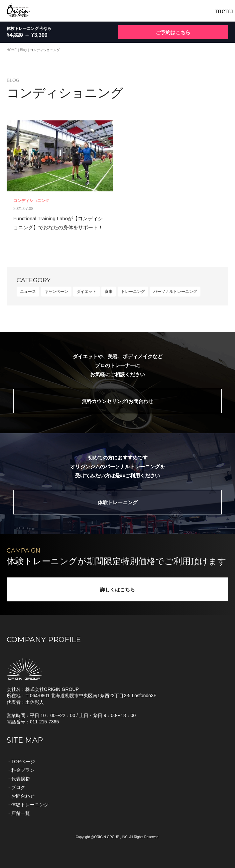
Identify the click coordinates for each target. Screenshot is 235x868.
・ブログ (16, 787)
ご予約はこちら (173, 32)
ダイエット (86, 292)
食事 (109, 292)
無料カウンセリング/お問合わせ (117, 401)
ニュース (28, 292)
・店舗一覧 (18, 813)
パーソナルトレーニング (175, 292)
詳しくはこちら (117, 590)
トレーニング (133, 292)
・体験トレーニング (28, 805)
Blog (23, 50)
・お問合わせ (21, 796)
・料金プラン (21, 770)
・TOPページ (21, 762)
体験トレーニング (118, 502)
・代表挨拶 (18, 779)
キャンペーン (56, 292)
